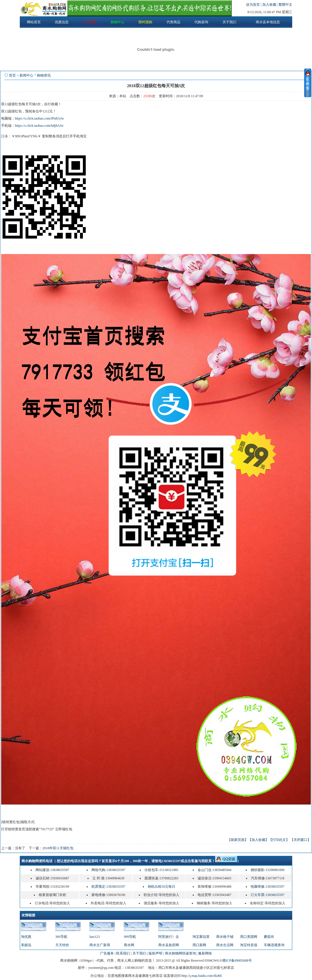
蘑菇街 (269, 937)
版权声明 (155, 953)
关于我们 (139, 953)
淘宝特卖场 (249, 945)
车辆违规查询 (274, 945)
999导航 (130, 937)
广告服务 (107, 953)
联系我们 (123, 953)
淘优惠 (26, 937)
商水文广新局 (100, 945)
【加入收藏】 (258, 840)
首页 (12, 75)
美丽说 (26, 945)
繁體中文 (285, 5)
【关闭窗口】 (301, 840)
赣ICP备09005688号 (237, 961)
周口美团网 (249, 937)
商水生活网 (225, 945)
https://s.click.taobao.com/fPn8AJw (39, 118)
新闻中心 (26, 75)
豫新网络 (205, 953)
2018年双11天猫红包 (58, 848)
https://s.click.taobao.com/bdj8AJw (39, 126)
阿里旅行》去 (169, 937)
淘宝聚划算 (201, 937)
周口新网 (199, 945)
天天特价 (62, 945)
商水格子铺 (225, 937)
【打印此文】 (279, 840)
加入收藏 (270, 5)
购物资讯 (44, 75)
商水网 (129, 945)
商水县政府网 (169, 945)
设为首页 (253, 5)
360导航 (61, 937)
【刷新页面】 (238, 840)
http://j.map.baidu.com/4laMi (202, 976)
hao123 (94, 937)
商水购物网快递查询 (180, 953)
